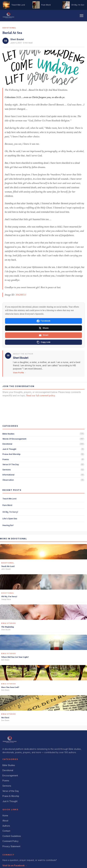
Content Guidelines (12, 836)
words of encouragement (14, 439)
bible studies (8, 434)
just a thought (9, 449)
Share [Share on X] (44, 328)
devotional (7, 444)
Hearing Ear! (8, 525)
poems (6, 459)
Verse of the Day (11, 791)
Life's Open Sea (10, 519)
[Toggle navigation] (81, 16)
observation (8, 480)
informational (8, 475)
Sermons (7, 786)
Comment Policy (10, 841)
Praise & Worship (11, 796)
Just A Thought (10, 801)
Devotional (8, 770)
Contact (6, 831)
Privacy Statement (11, 846)
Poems (6, 781)
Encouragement (10, 776)
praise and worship (11, 454)
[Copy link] (43, 342)
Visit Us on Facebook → (15, 866)
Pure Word (7, 505)
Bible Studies (9, 765)
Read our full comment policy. (41, 396)
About (5, 821)
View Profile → (20, 373)
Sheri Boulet (17, 39)
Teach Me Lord (9, 499)
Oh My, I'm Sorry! (10, 512)
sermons (7, 470)
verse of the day (11, 464)
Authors (6, 826)
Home (5, 816)
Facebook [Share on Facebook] (43, 321)
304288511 (21, 295)
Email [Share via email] (44, 335)
